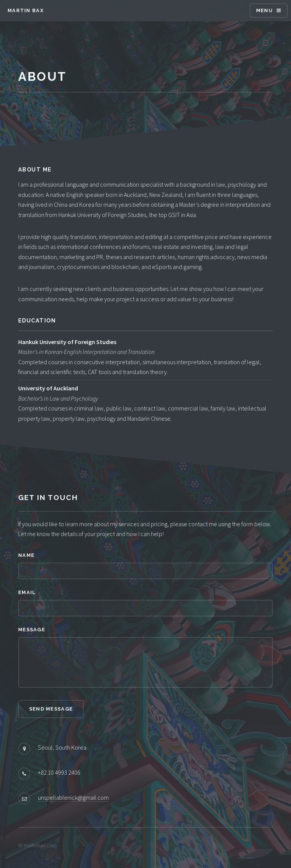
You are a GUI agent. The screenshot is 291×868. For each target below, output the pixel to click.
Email (27, 592)
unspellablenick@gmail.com (73, 797)
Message (32, 630)
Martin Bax (26, 10)
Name (26, 555)
